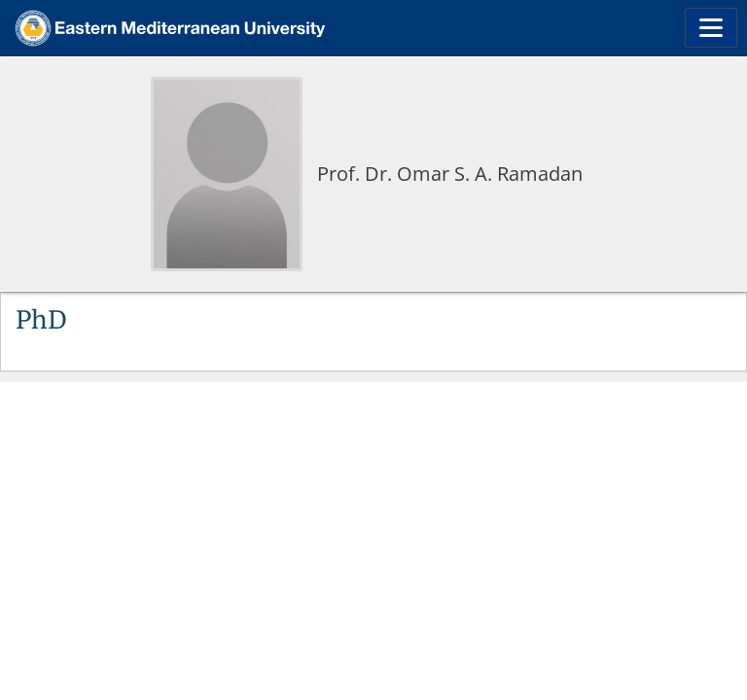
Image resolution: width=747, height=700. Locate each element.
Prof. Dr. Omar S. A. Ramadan (450, 174)
